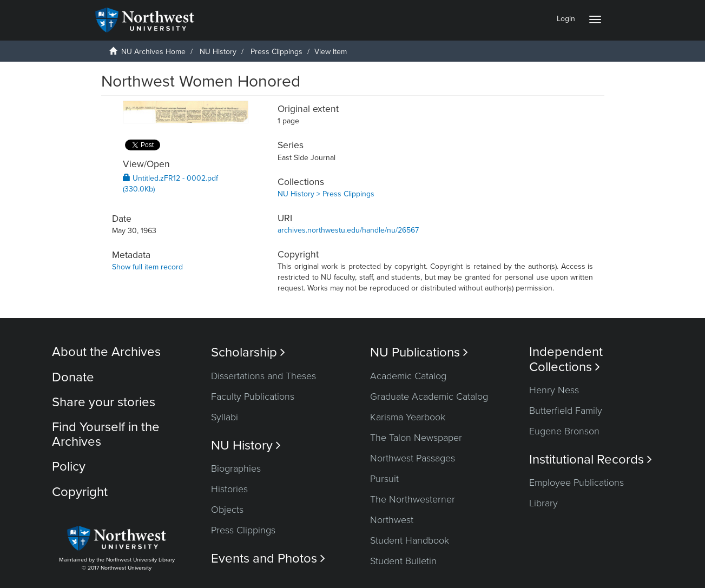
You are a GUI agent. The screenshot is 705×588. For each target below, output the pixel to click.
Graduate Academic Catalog (429, 397)
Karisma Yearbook (408, 417)
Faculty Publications (253, 397)
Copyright (80, 492)
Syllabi (225, 417)
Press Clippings (276, 52)
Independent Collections (566, 359)
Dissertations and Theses (263, 376)
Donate (73, 377)
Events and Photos (268, 559)
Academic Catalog (408, 376)
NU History (218, 52)
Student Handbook (410, 540)
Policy (69, 467)
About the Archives (106, 352)
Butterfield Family (566, 411)
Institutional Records (591, 460)
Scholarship (248, 352)
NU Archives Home (153, 52)
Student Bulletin (403, 561)
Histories (229, 489)
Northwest (392, 520)
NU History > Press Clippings (326, 194)
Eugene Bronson (564, 431)
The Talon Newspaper (416, 438)
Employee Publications (576, 483)
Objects (227, 510)
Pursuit (384, 479)
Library (543, 503)
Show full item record (147, 267)
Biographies (236, 468)
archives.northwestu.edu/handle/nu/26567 (348, 230)
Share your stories (104, 402)
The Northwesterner (413, 499)
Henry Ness (554, 390)
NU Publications (419, 352)
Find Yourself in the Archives (106, 434)
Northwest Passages (413, 458)
